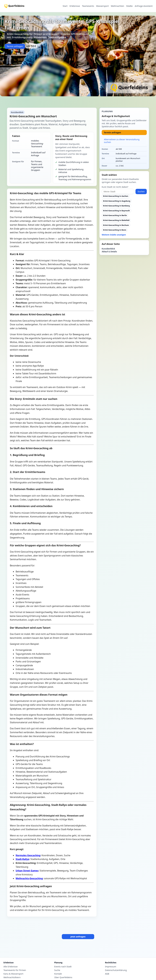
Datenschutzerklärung (116, 970)
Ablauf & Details (109, 252)
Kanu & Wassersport (13, 974)
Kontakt (58, 974)
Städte (129, 6)
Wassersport (102, 6)
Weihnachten (117, 6)
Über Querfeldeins (63, 977)
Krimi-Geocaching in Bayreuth (116, 211)
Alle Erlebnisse (11, 967)
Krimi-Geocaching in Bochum (116, 225)
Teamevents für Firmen (15, 970)
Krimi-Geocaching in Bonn (115, 230)
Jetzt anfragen (78, 937)
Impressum (111, 967)
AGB (107, 974)
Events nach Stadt (63, 967)
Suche (57, 970)
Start (65, 6)
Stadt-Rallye (22, 859)
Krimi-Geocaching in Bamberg (116, 206)
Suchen (141, 192)
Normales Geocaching (28, 855)
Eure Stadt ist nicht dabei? (115, 187)
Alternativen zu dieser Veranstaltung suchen (122, 141)
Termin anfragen (15, 46)
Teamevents (88, 6)
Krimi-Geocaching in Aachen (116, 196)
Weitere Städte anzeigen (114, 235)
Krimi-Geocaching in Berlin (115, 215)
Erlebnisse (75, 6)
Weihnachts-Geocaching (29, 878)
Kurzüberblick (108, 249)
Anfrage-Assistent (144, 6)
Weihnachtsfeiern (12, 977)
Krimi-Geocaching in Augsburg (117, 201)
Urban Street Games (27, 871)
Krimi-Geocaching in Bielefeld (116, 220)
